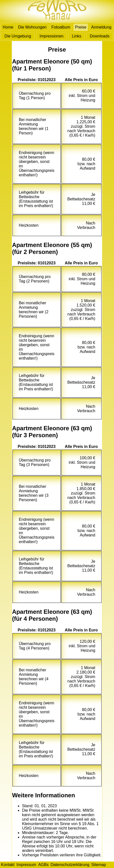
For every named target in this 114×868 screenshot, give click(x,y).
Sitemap (99, 865)
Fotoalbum (61, 27)
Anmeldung (101, 27)
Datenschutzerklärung (70, 865)
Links (77, 36)
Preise (81, 27)
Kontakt (8, 865)
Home (8, 27)
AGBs (43, 865)
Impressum (26, 865)
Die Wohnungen (32, 27)
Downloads (100, 36)
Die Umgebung (18, 36)
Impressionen (52, 36)
